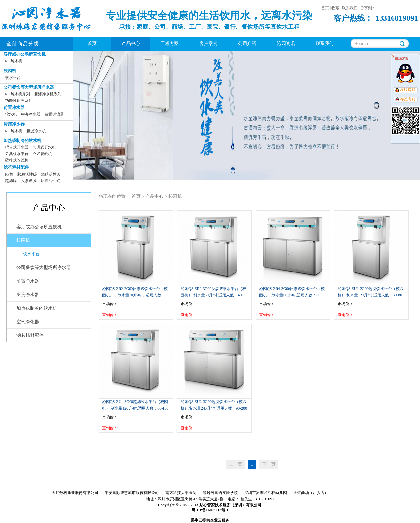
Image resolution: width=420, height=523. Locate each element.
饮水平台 (13, 78)
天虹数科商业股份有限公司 (75, 493)
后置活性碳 (50, 181)
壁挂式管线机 (17, 160)
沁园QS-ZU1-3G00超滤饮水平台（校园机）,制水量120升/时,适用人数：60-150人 (135, 408)
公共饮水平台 (17, 154)
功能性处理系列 (19, 101)
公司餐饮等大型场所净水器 (29, 87)
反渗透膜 (29, 181)
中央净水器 (31, 114)
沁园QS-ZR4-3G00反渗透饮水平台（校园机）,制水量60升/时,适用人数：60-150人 (292, 295)
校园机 (10, 71)
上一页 (236, 464)
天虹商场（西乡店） (311, 493)
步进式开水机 (44, 147)
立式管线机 (42, 154)
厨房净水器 (14, 124)
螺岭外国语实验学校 (220, 493)
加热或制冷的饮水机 (22, 140)
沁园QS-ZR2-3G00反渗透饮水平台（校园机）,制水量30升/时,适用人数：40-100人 (213, 295)
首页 (92, 43)
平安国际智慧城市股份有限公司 (132, 493)
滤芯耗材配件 (16, 167)
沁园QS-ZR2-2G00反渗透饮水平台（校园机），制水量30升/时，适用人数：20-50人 (135, 295)
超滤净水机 (36, 131)
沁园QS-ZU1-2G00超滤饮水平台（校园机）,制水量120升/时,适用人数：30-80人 (371, 295)
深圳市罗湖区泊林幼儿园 (266, 493)
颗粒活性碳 (27, 174)
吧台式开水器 (17, 147)
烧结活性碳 (51, 174)
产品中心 (154, 196)
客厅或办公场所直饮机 (25, 54)
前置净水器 (14, 107)
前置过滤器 (54, 114)
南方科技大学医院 (181, 493)
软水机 (11, 114)
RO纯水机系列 (18, 94)
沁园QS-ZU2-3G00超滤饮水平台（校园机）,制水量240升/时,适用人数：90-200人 (214, 408)
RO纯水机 (14, 61)
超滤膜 (11, 181)
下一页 (269, 464)
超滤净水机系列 (48, 94)
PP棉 (9, 174)
